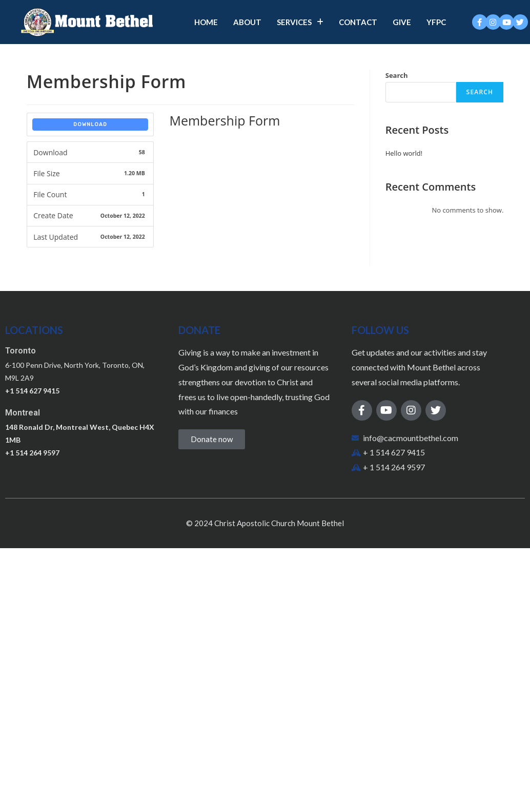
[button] (212, 439)
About (247, 22)
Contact (358, 22)
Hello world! (404, 153)
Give (402, 22)
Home (206, 22)
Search (397, 75)
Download (90, 124)
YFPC (436, 22)
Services (300, 22)
